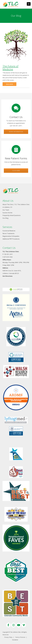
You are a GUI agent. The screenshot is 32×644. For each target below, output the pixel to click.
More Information (16, 132)
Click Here (16, 171)
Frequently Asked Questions (12, 215)
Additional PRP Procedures (11, 239)
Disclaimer (15, 640)
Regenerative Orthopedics (11, 236)
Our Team (6, 210)
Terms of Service (20, 637)
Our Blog (5, 218)
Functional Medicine (9, 231)
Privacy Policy (8, 637)
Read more (9, 84)
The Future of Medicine (10, 68)
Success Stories (7, 213)
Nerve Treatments (8, 233)
